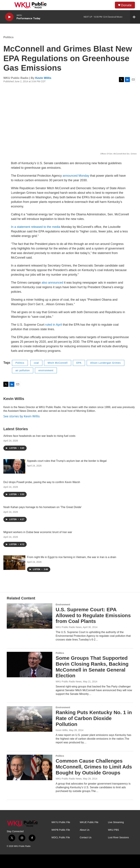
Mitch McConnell (58, 363)
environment (46, 370)
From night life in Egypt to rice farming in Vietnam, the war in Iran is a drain (72, 557)
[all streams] (135, 17)
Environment (63, 605)
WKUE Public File (89, 822)
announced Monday (76, 176)
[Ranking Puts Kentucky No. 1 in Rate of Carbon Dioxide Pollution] (30, 719)
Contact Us (86, 838)
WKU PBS (113, 830)
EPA (79, 363)
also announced (52, 283)
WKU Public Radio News (69, 627)
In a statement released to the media (36, 227)
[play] (9, 17)
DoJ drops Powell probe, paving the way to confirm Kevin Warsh (42, 482)
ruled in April (54, 325)
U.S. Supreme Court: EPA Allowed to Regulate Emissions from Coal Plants (93, 615)
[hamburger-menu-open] (8, 5)
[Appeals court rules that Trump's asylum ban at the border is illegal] (14, 466)
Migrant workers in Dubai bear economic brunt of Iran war (38, 532)
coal (36, 363)
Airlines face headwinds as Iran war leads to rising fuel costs (39, 436)
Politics (8, 37)
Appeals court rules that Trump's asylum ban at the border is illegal (67, 461)
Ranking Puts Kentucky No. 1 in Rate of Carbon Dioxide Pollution (94, 718)
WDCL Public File (61, 838)
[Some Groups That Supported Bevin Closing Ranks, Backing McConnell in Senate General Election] (30, 664)
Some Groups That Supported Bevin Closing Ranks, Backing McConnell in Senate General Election (92, 667)
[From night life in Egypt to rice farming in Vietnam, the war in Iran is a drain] (14, 563)
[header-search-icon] (109, 5)
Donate (126, 5)
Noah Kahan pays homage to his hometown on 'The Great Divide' (43, 507)
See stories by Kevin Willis (22, 416)
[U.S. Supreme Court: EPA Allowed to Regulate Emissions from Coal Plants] (30, 616)
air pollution (23, 370)
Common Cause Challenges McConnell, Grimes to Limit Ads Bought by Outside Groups (94, 767)
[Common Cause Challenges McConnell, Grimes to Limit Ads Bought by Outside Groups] (30, 767)
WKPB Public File (61, 830)
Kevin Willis (43, 78)
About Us (85, 830)
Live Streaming (116, 822)
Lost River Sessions (118, 838)
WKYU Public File (61, 822)
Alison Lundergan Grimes (106, 363)
